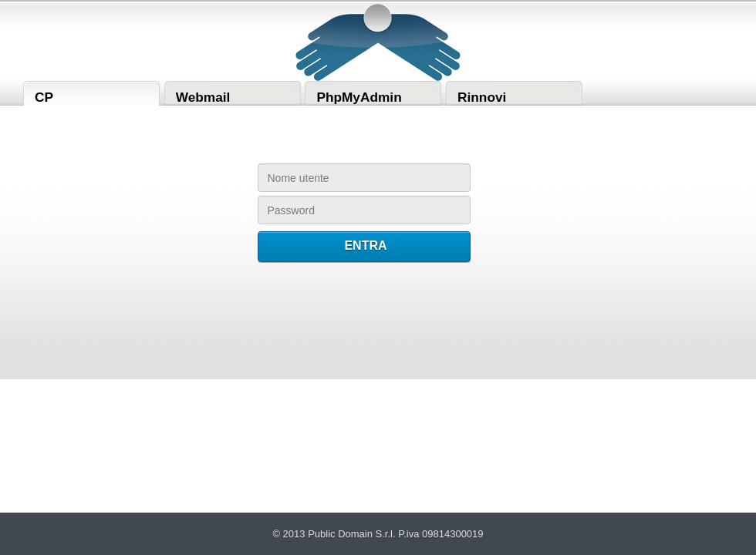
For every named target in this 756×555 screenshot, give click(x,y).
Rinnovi (482, 97)
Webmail (203, 97)
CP (44, 97)
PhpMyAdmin (359, 97)
